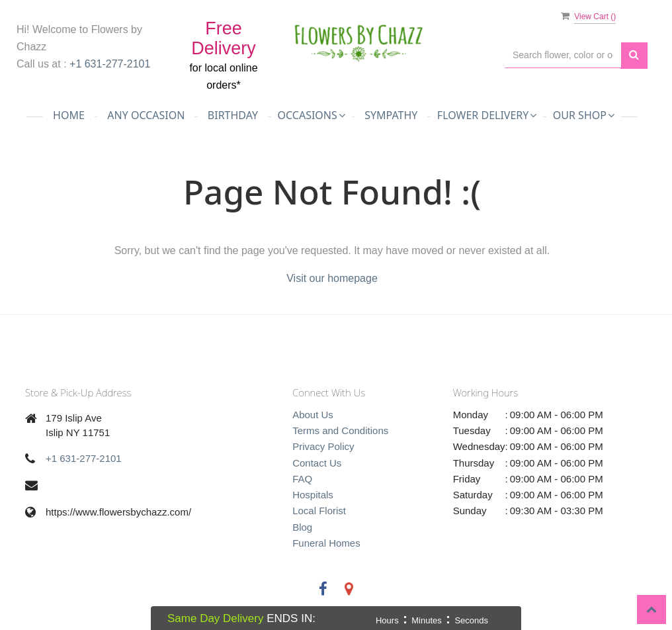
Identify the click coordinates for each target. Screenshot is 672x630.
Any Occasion (146, 115)
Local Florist (319, 511)
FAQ (302, 479)
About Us (313, 415)
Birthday (233, 115)
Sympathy (391, 115)
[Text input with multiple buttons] (563, 55)
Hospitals (313, 495)
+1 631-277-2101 (110, 64)
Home (69, 115)
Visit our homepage (332, 278)
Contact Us (317, 463)
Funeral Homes (326, 543)
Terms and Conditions (340, 430)
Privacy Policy (323, 446)
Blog (302, 527)
